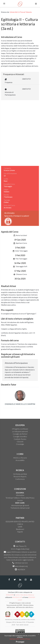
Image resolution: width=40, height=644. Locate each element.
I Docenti (20, 442)
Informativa (20, 495)
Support (9, 552)
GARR (20, 527)
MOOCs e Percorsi (20, 458)
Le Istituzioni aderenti (20, 431)
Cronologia (20, 444)
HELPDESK (21, 569)
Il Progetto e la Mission (20, 429)
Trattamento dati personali (20, 508)
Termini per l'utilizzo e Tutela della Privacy (20, 498)
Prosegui (20, 642)
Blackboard (20, 529)
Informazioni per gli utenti (20, 505)
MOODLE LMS (17, 597)
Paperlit (20, 532)
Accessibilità (20, 460)
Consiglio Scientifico (20, 437)
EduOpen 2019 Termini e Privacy (20, 639)
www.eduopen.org (21, 566)
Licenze (20, 500)
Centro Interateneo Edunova (25, 595)
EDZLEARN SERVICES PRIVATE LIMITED (20, 522)
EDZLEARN (10, 595)
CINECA (20, 524)
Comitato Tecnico (20, 439)
